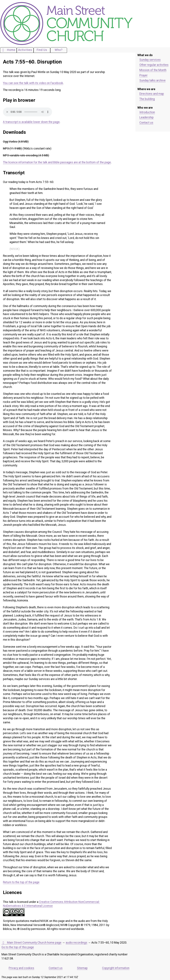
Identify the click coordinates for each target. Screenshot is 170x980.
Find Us (42, 50)
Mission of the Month (153, 70)
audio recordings (76, 943)
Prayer (143, 75)
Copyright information (116, 968)
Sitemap (82, 968)
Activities (25, 50)
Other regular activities (154, 65)
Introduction (147, 112)
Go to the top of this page (18, 947)
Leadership (146, 117)
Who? (59, 50)
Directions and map (152, 94)
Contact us (146, 123)
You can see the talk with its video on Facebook (33, 83)
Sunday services (150, 60)
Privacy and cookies (21, 968)
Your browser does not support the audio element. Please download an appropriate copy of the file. (28, 112)
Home (8, 50)
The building (147, 99)
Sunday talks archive (152, 80)
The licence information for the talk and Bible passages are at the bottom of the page (57, 162)
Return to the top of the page (21, 882)
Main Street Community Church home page (31, 943)
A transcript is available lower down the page (31, 122)
